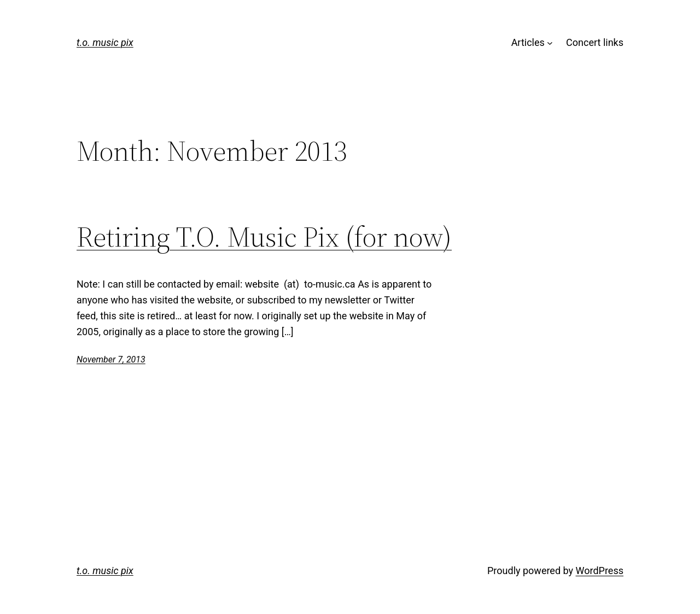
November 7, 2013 (111, 359)
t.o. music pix (105, 42)
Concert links (595, 42)
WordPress (600, 571)
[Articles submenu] (550, 43)
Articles (528, 42)
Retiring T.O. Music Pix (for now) (264, 237)
